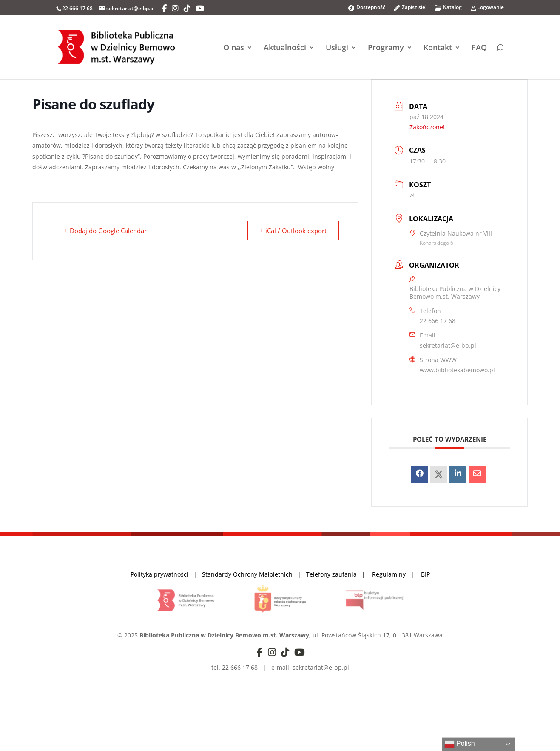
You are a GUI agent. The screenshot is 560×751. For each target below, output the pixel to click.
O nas (234, 48)
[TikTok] (187, 9)
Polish (460, 744)
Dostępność (366, 8)
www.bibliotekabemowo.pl (457, 370)
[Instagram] (175, 9)
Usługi (337, 48)
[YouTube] (200, 9)
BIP (425, 574)
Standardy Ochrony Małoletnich (247, 574)
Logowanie (487, 10)
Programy (386, 48)
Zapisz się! (410, 10)
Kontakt (438, 48)
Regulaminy (391, 574)
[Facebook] (164, 9)
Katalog (448, 10)
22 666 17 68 (438, 321)
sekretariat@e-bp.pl (448, 345)
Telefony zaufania (331, 574)
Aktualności (285, 48)
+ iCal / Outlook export (293, 231)
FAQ (479, 48)
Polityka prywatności (160, 574)
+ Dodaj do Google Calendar (105, 231)
